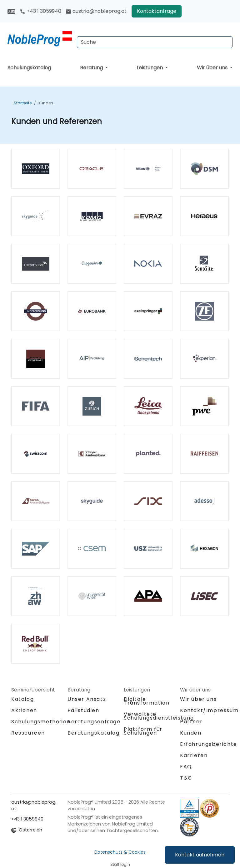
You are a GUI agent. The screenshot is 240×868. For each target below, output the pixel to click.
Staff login (120, 864)
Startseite (23, 103)
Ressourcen (28, 733)
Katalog (22, 699)
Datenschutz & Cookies (120, 852)
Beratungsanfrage (94, 722)
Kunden (46, 103)
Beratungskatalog (94, 733)
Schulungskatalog (29, 68)
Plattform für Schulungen (143, 731)
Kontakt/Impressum (209, 710)
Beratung (92, 68)
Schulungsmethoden (41, 722)
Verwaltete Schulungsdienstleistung (159, 716)
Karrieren (194, 755)
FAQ (186, 767)
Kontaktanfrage (157, 11)
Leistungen (150, 68)
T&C (186, 778)
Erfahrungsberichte (209, 744)
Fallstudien (83, 710)
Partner (191, 722)
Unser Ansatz (87, 699)
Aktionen (24, 710)
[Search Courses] (155, 42)
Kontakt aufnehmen (200, 855)
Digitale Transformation (147, 701)
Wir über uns (213, 68)
